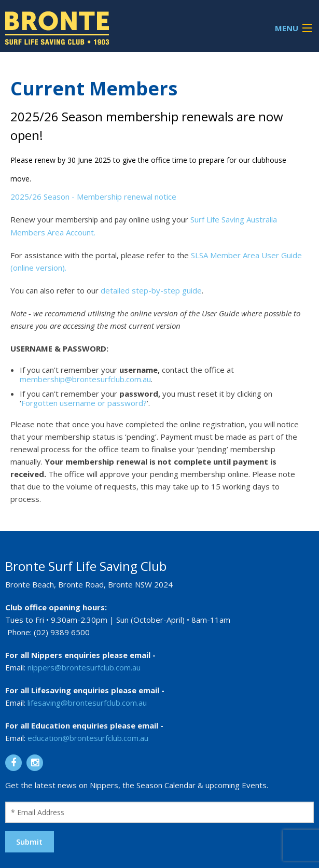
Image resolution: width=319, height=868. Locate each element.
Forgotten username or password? (84, 403)
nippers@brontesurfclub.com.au (84, 667)
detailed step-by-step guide (151, 290)
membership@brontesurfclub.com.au (85, 379)
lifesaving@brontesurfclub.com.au (87, 703)
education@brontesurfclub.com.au (88, 738)
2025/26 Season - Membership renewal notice (93, 197)
